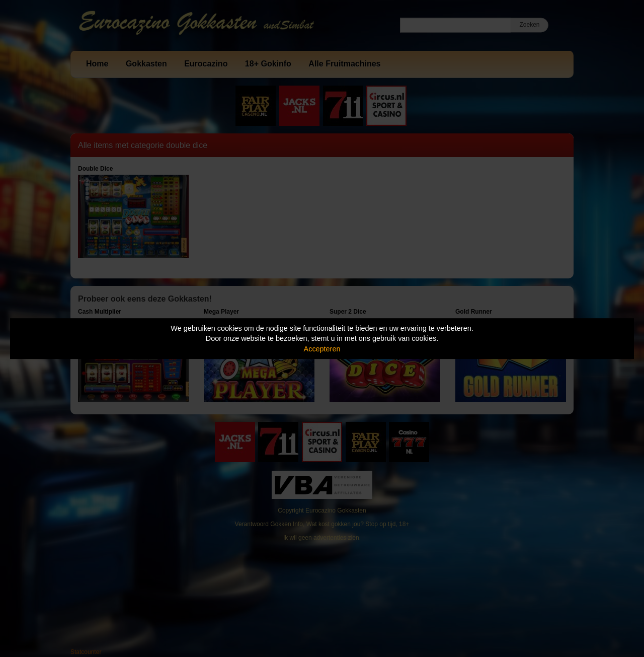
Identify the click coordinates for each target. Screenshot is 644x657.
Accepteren (322, 349)
